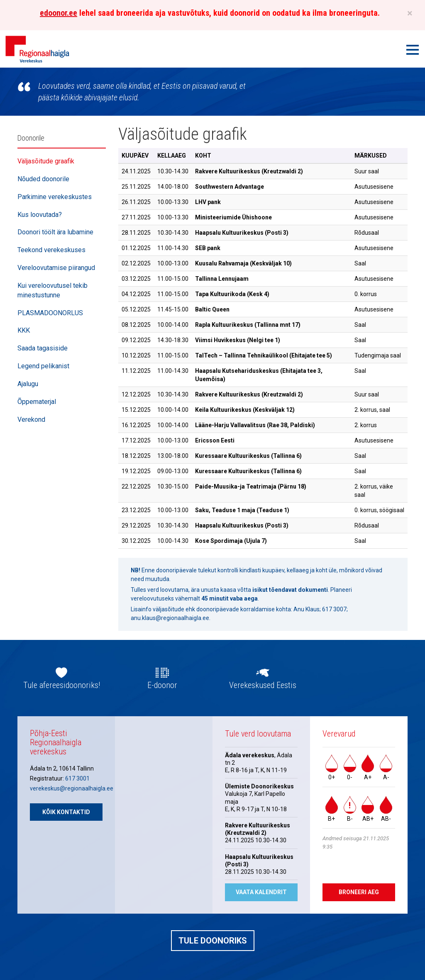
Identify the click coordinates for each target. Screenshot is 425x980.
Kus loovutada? (40, 215)
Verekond (31, 419)
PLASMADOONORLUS (50, 313)
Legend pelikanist (43, 366)
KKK (24, 330)
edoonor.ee (59, 13)
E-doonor (162, 685)
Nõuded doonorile (43, 179)
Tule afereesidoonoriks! (62, 685)
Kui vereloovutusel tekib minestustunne (53, 290)
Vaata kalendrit (261, 892)
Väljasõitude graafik (46, 161)
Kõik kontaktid (66, 812)
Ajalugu (28, 384)
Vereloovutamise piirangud (56, 268)
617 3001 (77, 778)
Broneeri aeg (359, 892)
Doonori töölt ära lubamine (55, 232)
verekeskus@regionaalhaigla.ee (72, 788)
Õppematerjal (37, 402)
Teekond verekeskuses (51, 250)
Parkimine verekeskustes (55, 197)
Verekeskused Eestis (263, 685)
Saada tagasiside (43, 348)
